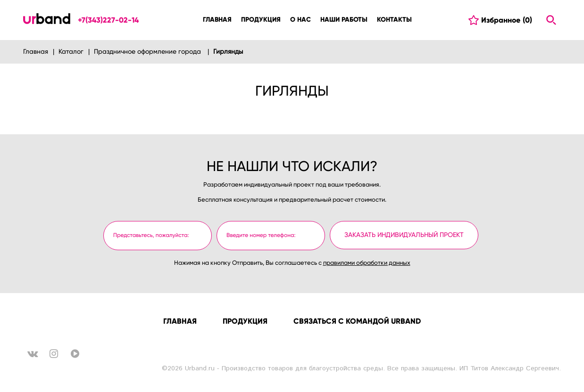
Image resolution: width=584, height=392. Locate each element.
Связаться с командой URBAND (357, 321)
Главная (180, 321)
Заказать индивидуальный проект (404, 235)
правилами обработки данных (367, 263)
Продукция (245, 321)
